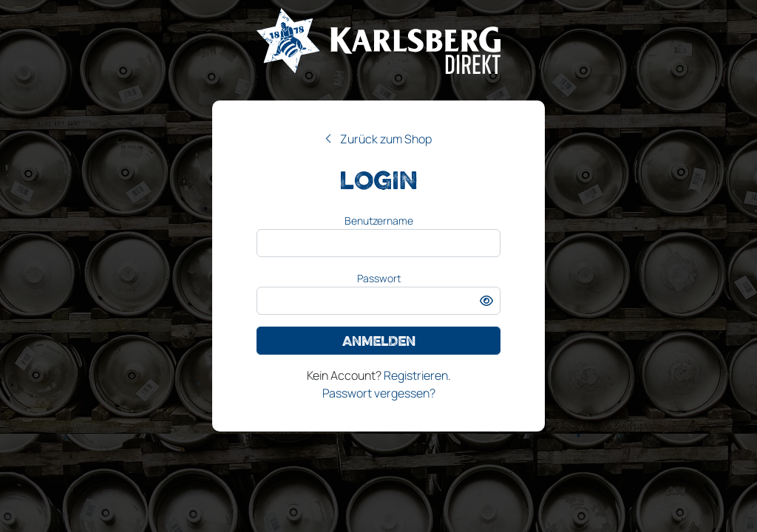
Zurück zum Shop (386, 139)
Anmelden (379, 341)
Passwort (379, 278)
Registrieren (416, 375)
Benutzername (379, 221)
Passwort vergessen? (379, 393)
